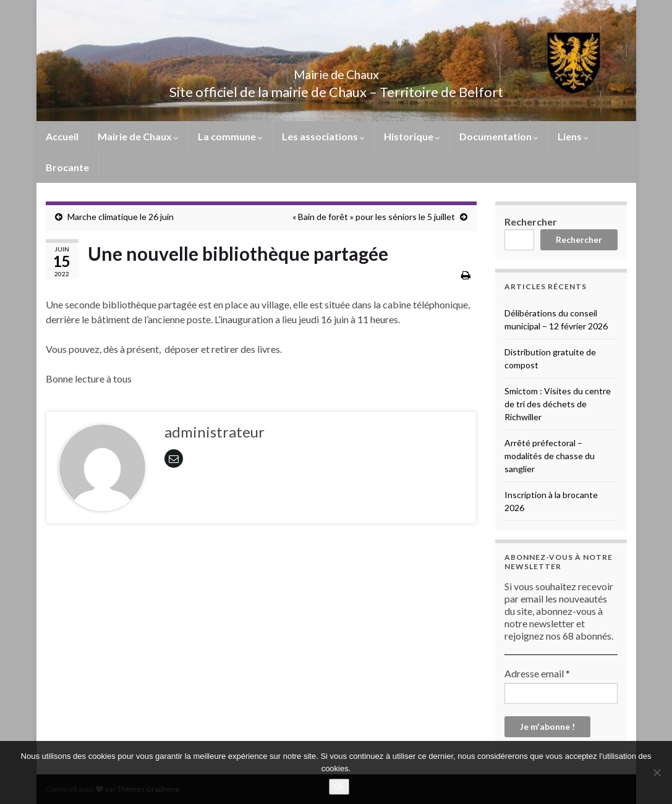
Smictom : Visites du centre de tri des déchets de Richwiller (558, 404)
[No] (657, 772)
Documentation (499, 136)
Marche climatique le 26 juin (121, 217)
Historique (412, 136)
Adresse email (537, 673)
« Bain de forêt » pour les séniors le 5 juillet (374, 217)
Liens (573, 136)
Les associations (323, 136)
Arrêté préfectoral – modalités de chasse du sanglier (550, 456)
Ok (339, 786)
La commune (230, 136)
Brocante (67, 167)
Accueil (62, 136)
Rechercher (531, 222)
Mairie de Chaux (336, 71)
